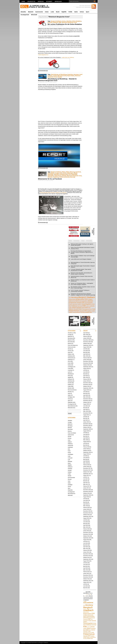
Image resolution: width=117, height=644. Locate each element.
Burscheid (70, 342)
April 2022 (86, 409)
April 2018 (86, 461)
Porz (70, 174)
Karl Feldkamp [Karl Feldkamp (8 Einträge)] (73, 306)
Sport (87, 12)
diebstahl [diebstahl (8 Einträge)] (90, 301)
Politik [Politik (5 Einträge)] (94, 309)
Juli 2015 (85, 520)
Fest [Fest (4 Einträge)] (86, 303)
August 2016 (86, 497)
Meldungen (70, 173)
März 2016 (86, 506)
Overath (50, 22)
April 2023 (86, 395)
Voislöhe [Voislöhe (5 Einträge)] (87, 312)
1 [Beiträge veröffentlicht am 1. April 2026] (86, 595)
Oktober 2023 (86, 386)
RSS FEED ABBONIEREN (85, 6)
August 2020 (86, 431)
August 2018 (86, 454)
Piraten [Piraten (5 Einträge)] (80, 309)
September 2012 (87, 581)
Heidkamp (70, 356)
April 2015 (86, 525)
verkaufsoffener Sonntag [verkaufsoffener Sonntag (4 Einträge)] (79, 312)
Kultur (47, 12)
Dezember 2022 (87, 399)
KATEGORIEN (72, 331)
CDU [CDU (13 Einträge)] (86, 299)
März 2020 (86, 440)
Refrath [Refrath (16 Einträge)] (76, 311)
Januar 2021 (86, 422)
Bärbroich (70, 336)
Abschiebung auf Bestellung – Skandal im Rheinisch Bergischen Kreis (57, 80)
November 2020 (87, 426)
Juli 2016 (85, 499)
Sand (69, 393)
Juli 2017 (85, 477)
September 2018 (87, 452)
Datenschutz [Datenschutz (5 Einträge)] (72, 301)
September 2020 (87, 429)
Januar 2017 (86, 488)
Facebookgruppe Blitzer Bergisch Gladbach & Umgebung (53, 193)
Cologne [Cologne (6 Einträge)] (90, 299)
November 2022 (87, 401)
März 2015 (86, 527)
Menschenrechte (62, 76)
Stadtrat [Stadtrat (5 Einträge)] (89, 311)
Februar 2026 (86, 336)
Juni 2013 (86, 565)
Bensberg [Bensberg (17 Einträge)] (75, 297)
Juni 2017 (86, 479)
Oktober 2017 (86, 472)
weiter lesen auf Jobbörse (68, 57)
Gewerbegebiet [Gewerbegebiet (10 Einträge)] (86, 304)
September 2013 (87, 559)
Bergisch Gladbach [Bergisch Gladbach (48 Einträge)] (87, 297)
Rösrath (50, 177)
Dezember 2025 (87, 340)
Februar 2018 (86, 465)
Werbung (41, 1)
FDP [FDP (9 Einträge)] (83, 302)
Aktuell (83, 241)
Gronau (70, 351)
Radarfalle (74, 174)
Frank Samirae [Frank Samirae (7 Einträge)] (73, 304)
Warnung (73, 177)
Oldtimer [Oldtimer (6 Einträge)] (71, 309)
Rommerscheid (71, 390)
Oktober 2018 (86, 450)
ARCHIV (85, 331)
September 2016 (87, 495)
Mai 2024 (85, 374)
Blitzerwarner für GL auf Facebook (50, 179)
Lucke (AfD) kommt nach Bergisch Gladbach (81, 259)
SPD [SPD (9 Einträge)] (86, 311)
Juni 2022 (86, 406)
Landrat (55, 76)
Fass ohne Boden (72, 345)
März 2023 (86, 397)
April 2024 (86, 376)
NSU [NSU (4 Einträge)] (89, 308)
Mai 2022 (85, 408)
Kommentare (76, 241)
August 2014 (86, 540)
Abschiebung (54, 74)
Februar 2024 (86, 379)
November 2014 (87, 534)
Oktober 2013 (86, 557)
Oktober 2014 (86, 536)
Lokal (52, 12)
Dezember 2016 (87, 490)
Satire (76, 12)
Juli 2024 (85, 370)
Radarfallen (51, 176)
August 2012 (86, 582)
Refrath (64, 176)
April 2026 (86, 333)
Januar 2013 (86, 573)
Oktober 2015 (86, 515)
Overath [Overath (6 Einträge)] (76, 309)
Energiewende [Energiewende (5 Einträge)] (72, 302)
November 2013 (87, 556)
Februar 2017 (86, 486)
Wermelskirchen (72, 406)
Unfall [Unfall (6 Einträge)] (93, 311)
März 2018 (86, 463)
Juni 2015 (86, 522)
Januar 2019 (86, 449)
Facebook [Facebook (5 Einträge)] (79, 302)
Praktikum (55, 22)
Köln (61, 173)
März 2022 (86, 411)
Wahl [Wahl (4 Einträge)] (91, 312)
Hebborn (70, 354)
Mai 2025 (85, 352)
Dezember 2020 (87, 424)
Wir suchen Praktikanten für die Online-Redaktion (65, 24)
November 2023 (87, 385)
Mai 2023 (85, 393)
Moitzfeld (70, 374)
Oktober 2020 (86, 427)
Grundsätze (31, 1)
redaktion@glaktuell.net (43, 55)
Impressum (58, 1)
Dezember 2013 (87, 554)
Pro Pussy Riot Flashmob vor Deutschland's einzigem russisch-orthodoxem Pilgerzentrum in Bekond (82, 252)
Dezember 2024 (87, 361)
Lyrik (69, 372)
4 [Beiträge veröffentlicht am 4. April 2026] (90, 595)
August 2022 (86, 404)
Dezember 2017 (87, 468)
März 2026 (86, 335)
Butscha (70, 344)
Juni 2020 (86, 434)
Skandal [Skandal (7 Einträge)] (82, 311)
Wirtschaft (34, 15)
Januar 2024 (86, 381)
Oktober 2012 (86, 579)
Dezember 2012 (87, 575)
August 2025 (86, 347)
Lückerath (70, 370)
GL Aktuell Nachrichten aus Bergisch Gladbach (37, 643)
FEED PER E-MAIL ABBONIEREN (84, 7)
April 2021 (86, 420)
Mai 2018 (85, 459)
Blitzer (64, 172)
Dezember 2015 (87, 511)
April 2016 (86, 504)
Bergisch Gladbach (56, 21)
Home (23, 1)
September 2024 (87, 367)
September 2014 (87, 538)
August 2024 (86, 368)
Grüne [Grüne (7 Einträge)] (93, 304)
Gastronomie (39, 12)
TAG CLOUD (89, 241)
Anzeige (70, 335)
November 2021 (87, 413)
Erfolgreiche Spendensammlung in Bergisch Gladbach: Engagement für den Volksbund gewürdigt (83, 294)
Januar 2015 (86, 531)
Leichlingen (70, 367)
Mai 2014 (85, 545)
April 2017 (86, 483)
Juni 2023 (86, 392)
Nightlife (64, 12)
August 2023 (86, 390)
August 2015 (86, 518)
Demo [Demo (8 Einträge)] (77, 301)
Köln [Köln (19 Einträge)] (84, 306)
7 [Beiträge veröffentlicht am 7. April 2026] (85, 596)
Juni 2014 (86, 543)
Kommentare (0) (44, 71)
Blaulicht (31, 12)
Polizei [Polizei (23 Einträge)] (71, 311)
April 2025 (86, 354)
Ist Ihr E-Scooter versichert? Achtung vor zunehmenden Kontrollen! (80, 291)
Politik (70, 12)
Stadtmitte (70, 402)
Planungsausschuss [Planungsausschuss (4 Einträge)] (87, 309)
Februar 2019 (86, 447)
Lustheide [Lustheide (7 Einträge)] (92, 306)
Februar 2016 (86, 508)
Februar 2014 (86, 550)
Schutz (82, 12)
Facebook (78, 172)
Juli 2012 (85, 584)
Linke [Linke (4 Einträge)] (88, 306)
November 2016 (87, 491)
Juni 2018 (86, 458)
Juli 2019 (85, 443)
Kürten (64, 21)
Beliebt (70, 241)
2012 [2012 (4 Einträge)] (70, 298)
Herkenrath (70, 358)
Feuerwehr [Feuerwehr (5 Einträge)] (90, 302)
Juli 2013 (85, 563)
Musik (58, 12)
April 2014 (86, 547)
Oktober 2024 (86, 365)
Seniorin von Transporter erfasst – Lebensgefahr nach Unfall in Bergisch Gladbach (82, 284)
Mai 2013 (85, 566)
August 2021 (86, 415)
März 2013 (86, 570)
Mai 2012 (85, 588)
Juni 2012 (86, 586)
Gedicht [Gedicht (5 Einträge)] (79, 304)
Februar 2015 (86, 529)
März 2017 (86, 484)
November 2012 (87, 577)
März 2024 (86, 377)
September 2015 (87, 516)
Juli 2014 (85, 541)
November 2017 (87, 470)
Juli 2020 (85, 433)
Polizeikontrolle (64, 174)
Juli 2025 (85, 349)
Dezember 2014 (87, 532)
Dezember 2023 (87, 383)
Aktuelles (23, 12)
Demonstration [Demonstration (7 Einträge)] (83, 301)
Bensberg (70, 338)
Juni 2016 (86, 500)
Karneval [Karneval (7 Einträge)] (80, 306)
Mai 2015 (85, 524)
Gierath (70, 349)
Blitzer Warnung (70, 172)
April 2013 (86, 568)
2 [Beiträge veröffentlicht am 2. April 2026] (88, 595)
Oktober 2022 (86, 402)
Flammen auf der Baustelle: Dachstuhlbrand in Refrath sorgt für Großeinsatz (81, 273)
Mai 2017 (85, 481)
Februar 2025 (86, 358)
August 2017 (86, 475)
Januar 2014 (86, 552)
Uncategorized (25, 15)
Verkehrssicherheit (64, 177)
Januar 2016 (86, 509)
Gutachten (70, 74)
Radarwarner (58, 176)
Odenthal (69, 21)
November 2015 (87, 513)
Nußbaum (70, 379)
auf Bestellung (63, 74)
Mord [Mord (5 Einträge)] (83, 308)
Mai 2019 (85, 445)
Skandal (60, 77)
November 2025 (87, 342)
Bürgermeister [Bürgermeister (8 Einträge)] (80, 299)
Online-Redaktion (77, 21)
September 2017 (87, 474)
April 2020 (86, 438)
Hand (69, 352)
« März (85, 601)
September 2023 (87, 388)
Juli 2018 (85, 456)
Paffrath (70, 385)
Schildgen (70, 397)
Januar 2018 (86, 467)
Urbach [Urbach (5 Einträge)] (71, 312)
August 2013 (86, 561)
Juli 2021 (85, 417)
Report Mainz (71, 76)
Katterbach (70, 360)
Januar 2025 (86, 360)
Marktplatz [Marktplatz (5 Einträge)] (79, 308)
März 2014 (86, 549)
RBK (60, 22)
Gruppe (57, 173)
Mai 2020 (85, 436)
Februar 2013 (86, 572)
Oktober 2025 (86, 344)
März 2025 (86, 356)
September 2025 (87, 345)
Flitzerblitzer (51, 173)
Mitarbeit (49, 1)
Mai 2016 (85, 502)
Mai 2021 (85, 418)
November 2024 (87, 363)
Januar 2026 (86, 338)
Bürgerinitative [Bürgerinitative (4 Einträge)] (72, 299)
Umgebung (56, 177)
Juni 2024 (86, 372)
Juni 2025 (86, 351)
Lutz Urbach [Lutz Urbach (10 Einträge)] (72, 308)
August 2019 (86, 442)
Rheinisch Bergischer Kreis (69, 22)
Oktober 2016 (86, 493)
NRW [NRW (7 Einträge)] (86, 308)
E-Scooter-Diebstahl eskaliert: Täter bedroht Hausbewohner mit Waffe (81, 270)
